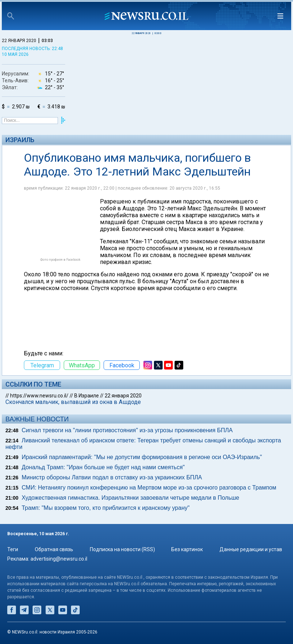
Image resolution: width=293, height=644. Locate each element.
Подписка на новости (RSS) (122, 549)
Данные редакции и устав (251, 549)
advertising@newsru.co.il (59, 559)
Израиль (20, 140)
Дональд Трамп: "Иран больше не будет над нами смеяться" (103, 467)
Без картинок (187, 549)
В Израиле (87, 396)
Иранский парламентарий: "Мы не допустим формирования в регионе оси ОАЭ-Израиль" (142, 457)
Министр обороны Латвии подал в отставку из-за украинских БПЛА (112, 477)
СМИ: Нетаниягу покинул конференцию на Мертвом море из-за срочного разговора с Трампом (149, 488)
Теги (13, 549)
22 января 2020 (123, 396)
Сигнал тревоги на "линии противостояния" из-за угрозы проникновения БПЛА (127, 430)
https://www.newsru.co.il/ (39, 396)
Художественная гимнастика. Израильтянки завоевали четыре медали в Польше (131, 498)
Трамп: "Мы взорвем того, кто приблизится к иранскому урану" (106, 508)
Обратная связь (54, 549)
